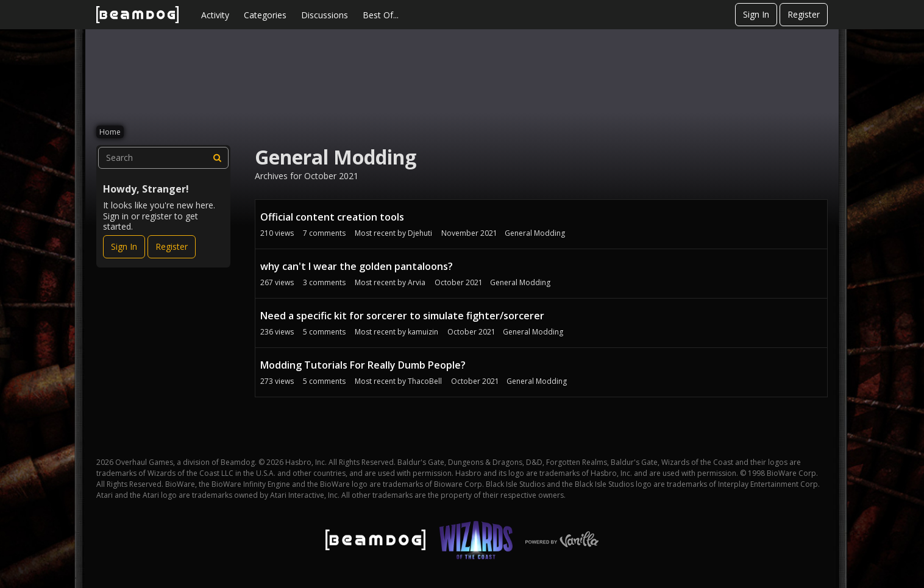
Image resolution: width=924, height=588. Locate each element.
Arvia (417, 282)
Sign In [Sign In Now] (124, 246)
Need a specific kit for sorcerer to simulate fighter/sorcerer (402, 316)
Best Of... (381, 15)
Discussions (325, 15)
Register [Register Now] (172, 246)
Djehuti (420, 233)
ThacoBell (425, 381)
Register (804, 14)
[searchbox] (163, 158)
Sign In (756, 14)
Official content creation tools (332, 217)
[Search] (218, 158)
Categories (265, 15)
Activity (215, 15)
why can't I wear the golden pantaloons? (357, 266)
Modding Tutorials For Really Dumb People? (363, 365)
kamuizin (423, 332)
